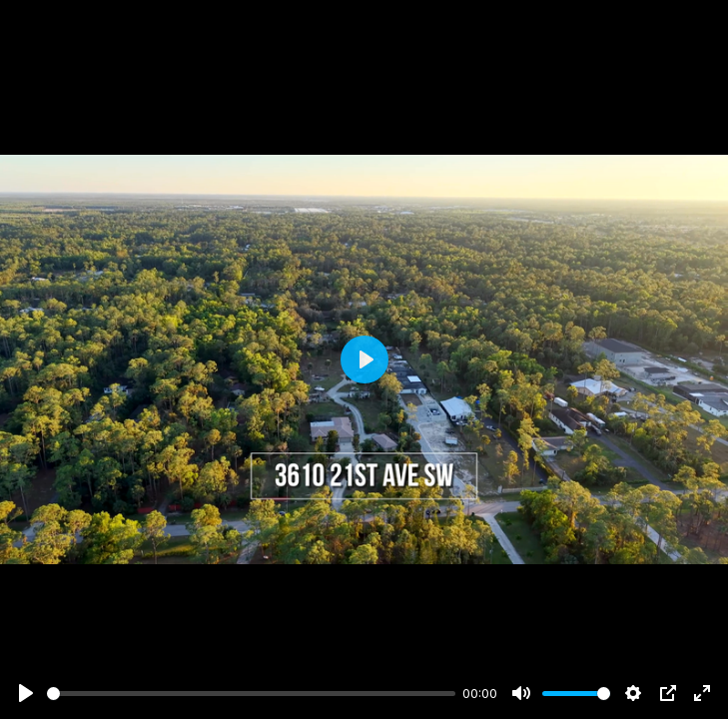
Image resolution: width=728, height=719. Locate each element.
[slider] (251, 694)
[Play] (26, 693)
